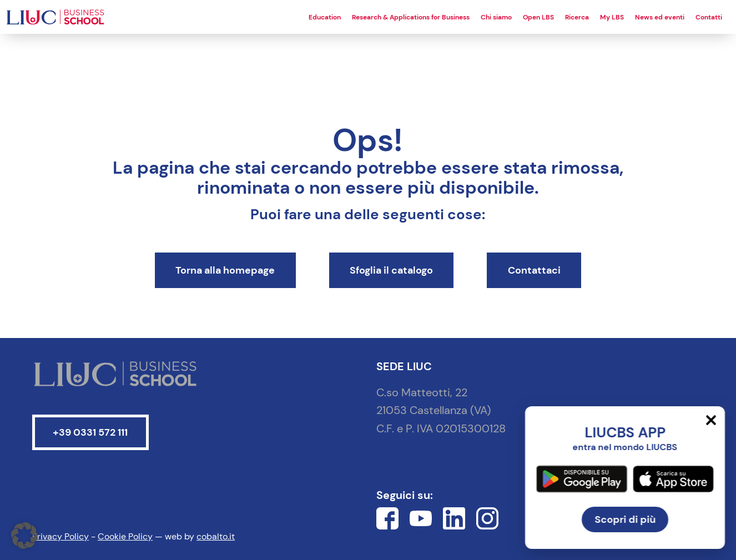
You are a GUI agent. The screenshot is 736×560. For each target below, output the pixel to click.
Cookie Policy (125, 536)
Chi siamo (496, 17)
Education (325, 17)
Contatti (709, 17)
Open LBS (538, 17)
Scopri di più (625, 519)
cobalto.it (216, 536)
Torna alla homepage (225, 270)
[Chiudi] (711, 420)
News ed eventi (660, 17)
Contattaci (534, 270)
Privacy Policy (61, 536)
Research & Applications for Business (411, 17)
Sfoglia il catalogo (391, 270)
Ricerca (577, 17)
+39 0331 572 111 (90, 432)
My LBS (612, 17)
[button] (24, 536)
